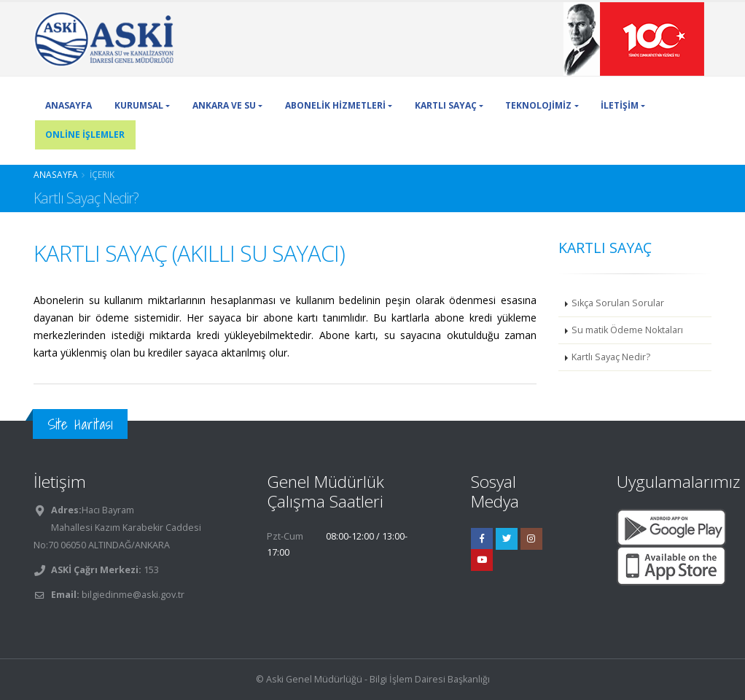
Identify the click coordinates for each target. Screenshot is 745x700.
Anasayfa (56, 174)
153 (150, 570)
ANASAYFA (69, 105)
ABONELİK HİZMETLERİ (335, 105)
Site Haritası (80, 424)
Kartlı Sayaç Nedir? (611, 357)
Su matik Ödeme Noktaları (627, 330)
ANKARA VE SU (224, 105)
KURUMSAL (139, 105)
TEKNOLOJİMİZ (538, 105)
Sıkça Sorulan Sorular (618, 303)
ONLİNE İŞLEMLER (85, 135)
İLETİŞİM (620, 105)
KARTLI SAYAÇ (446, 105)
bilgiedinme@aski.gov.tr (133, 595)
